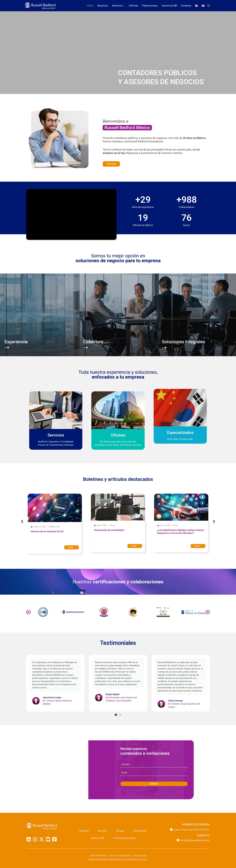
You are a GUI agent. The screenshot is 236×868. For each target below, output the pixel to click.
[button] (22, 522)
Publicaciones (150, 6)
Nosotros (103, 6)
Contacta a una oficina (124, 838)
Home (90, 6)
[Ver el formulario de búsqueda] (209, 6)
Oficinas (133, 6)
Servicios (102, 831)
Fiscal (112, 525)
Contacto (186, 6)
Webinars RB (54, 527)
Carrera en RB (169, 6)
